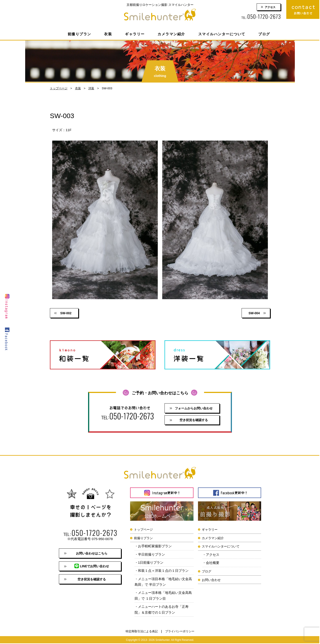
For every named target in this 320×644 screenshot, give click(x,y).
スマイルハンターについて (222, 34)
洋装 (91, 88)
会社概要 (213, 563)
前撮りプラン (79, 34)
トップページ (59, 88)
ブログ (264, 34)
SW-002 (66, 313)
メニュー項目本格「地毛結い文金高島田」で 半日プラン (163, 582)
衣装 (108, 34)
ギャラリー (135, 34)
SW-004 (254, 313)
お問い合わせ (211, 580)
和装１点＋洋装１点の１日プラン (163, 571)
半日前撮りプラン (151, 555)
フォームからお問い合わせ (194, 408)
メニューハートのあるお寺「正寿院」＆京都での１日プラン (162, 610)
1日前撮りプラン (151, 563)
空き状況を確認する (194, 420)
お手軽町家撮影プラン (155, 546)
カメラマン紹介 (171, 34)
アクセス (270, 7)
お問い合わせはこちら (92, 554)
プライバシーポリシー (180, 632)
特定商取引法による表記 (142, 632)
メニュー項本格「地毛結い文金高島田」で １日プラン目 (163, 596)
